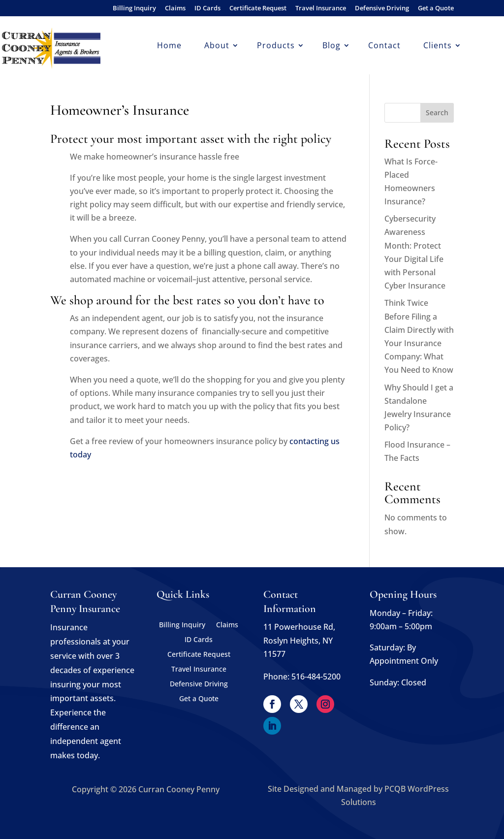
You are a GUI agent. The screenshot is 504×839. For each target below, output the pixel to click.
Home (169, 46)
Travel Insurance (321, 9)
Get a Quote (436, 9)
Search (437, 113)
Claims (175, 9)
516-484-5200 (316, 677)
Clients (438, 46)
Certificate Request (258, 9)
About (217, 46)
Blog (331, 46)
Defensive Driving (382, 9)
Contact (384, 46)
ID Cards (207, 9)
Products (276, 46)
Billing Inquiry (134, 9)
